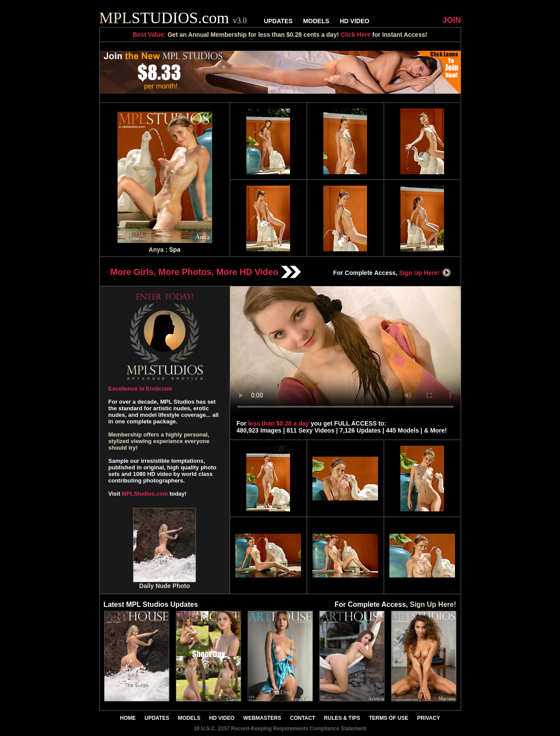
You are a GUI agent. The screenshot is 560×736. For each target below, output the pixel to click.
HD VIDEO (354, 21)
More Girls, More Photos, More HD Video (206, 272)
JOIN (451, 20)
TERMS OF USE (388, 718)
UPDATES (278, 21)
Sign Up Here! (425, 273)
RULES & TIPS (342, 718)
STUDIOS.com (173, 18)
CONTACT (303, 718)
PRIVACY (428, 718)
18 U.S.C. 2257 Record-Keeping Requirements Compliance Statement (280, 729)
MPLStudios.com (145, 494)
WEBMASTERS (262, 718)
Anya (156, 250)
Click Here (355, 35)
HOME (128, 718)
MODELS (316, 21)
